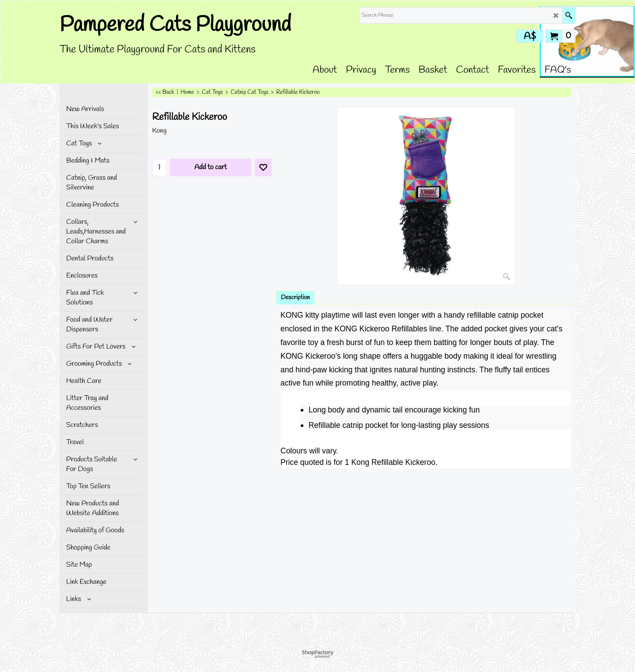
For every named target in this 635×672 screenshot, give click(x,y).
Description (295, 298)
